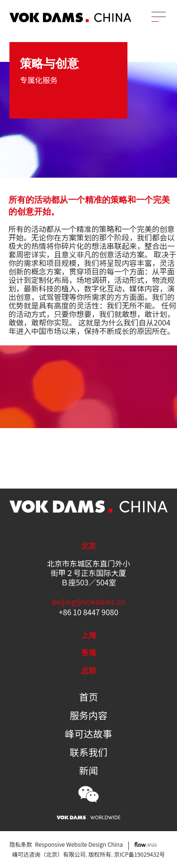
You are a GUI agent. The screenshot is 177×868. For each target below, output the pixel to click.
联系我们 (89, 752)
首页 (89, 697)
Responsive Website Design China (79, 844)
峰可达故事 (89, 734)
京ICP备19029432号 (140, 854)
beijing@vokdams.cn (89, 602)
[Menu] (159, 17)
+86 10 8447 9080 (88, 612)
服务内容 (89, 715)
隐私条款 (21, 844)
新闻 (89, 771)
